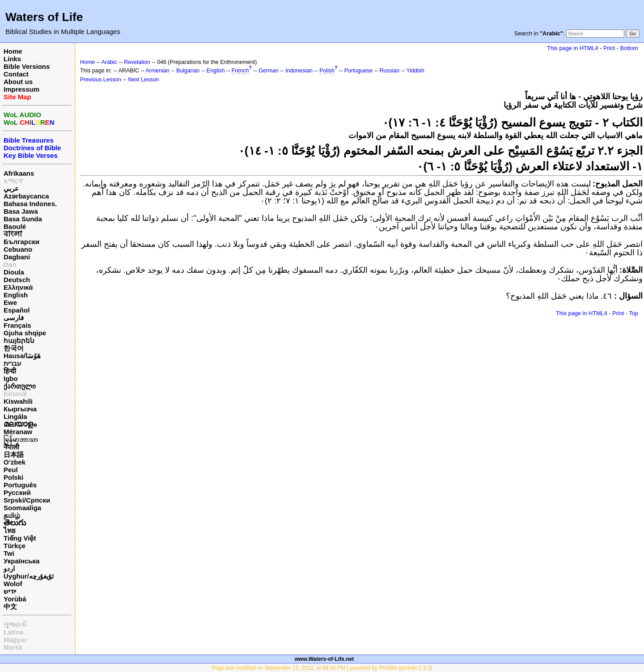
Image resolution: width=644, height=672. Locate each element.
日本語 (14, 454)
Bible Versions (27, 66)
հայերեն (19, 340)
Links (12, 59)
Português (20, 485)
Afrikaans (19, 173)
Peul (11, 470)
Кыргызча (20, 409)
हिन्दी (10, 371)
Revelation (137, 62)
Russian (389, 71)
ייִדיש (10, 591)
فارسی (14, 318)
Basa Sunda (23, 219)
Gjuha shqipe (25, 333)
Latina (13, 632)
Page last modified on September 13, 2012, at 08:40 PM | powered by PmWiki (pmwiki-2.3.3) (322, 668)
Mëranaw (18, 432)
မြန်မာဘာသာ (21, 439)
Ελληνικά (18, 287)
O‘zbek (15, 462)
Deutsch (17, 280)
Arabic (109, 62)
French (240, 71)
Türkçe (15, 546)
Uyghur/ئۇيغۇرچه (29, 576)
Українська (21, 561)
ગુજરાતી (15, 624)
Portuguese (359, 71)
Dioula (14, 272)
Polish (327, 71)
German (269, 71)
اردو (9, 568)
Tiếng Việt (20, 538)
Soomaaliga (22, 508)
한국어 (14, 348)
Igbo (11, 378)
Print (609, 48)
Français (17, 325)
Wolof (13, 584)
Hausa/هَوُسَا (22, 356)
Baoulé (15, 226)
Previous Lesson (101, 80)
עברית (12, 363)
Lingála (15, 416)
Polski (13, 477)
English (16, 295)
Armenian (158, 71)
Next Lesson (143, 80)
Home (13, 51)
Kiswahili (18, 401)
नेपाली (11, 447)
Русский (17, 492)
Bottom (629, 48)
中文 (10, 606)
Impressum (21, 89)
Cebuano (18, 249)
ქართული (20, 386)
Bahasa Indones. (30, 204)
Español (17, 310)
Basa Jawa (21, 211)
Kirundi (15, 394)
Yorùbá (15, 599)
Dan (10, 264)
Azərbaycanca (26, 196)
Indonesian (299, 71)
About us (18, 82)
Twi (9, 553)
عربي (11, 188)
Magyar (15, 640)
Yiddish (415, 71)
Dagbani (17, 257)
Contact (16, 74)
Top (633, 313)
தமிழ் (12, 515)
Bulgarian (188, 71)
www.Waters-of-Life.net (324, 659)
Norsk (13, 647)
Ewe (10, 302)
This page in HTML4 (573, 48)
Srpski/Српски (27, 500)
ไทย (10, 530)
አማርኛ (13, 181)
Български (21, 242)
